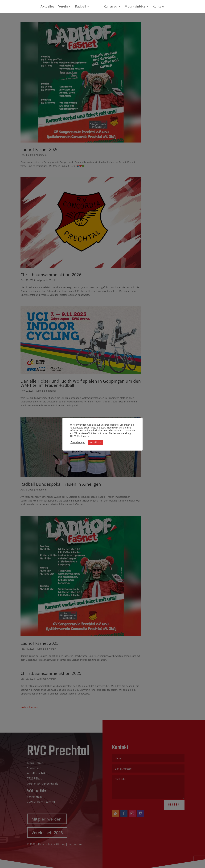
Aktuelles (47, 7)
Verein (63, 7)
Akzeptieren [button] (95, 442)
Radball (81, 7)
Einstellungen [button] (78, 442)
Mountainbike (135, 7)
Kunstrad (111, 7)
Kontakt (159, 7)
